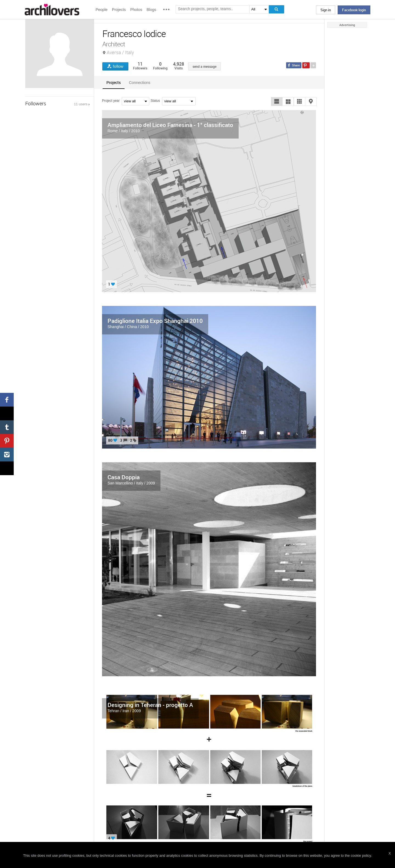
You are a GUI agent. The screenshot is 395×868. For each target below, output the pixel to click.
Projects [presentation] (114, 82)
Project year (111, 101)
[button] (277, 102)
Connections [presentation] (140, 83)
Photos (136, 10)
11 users (81, 104)
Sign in (326, 10)
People (101, 10)
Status (155, 101)
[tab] (114, 82)
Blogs (151, 10)
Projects (119, 10)
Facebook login (354, 10)
